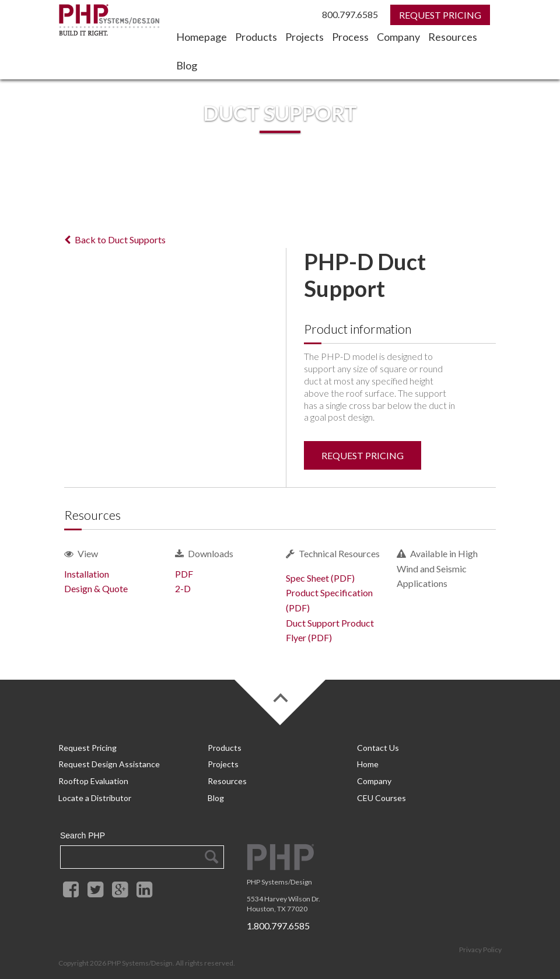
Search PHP (83, 829)
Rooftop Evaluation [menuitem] (93, 777)
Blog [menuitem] (187, 65)
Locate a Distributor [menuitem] (95, 792)
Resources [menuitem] (453, 37)
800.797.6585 (350, 14)
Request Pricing (363, 455)
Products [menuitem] (256, 37)
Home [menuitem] (368, 763)
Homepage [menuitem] (202, 37)
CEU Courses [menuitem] (381, 792)
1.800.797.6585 (278, 919)
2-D (183, 588)
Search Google (211, 850)
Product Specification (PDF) (329, 600)
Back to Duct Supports (115, 239)
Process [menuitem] (350, 37)
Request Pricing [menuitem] (87, 748)
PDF (184, 574)
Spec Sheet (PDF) (320, 578)
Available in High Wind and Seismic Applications (437, 568)
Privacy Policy (480, 943)
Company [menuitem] (398, 37)
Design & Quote (96, 588)
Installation (87, 574)
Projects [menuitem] (304, 37)
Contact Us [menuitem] (378, 748)
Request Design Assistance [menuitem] (109, 763)
